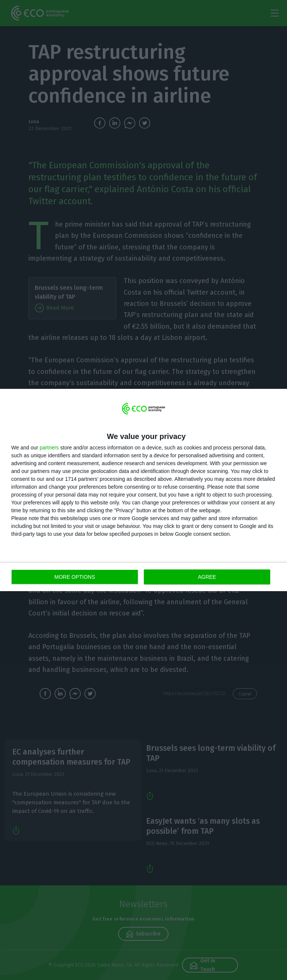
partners (49, 448)
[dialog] (143, 490)
